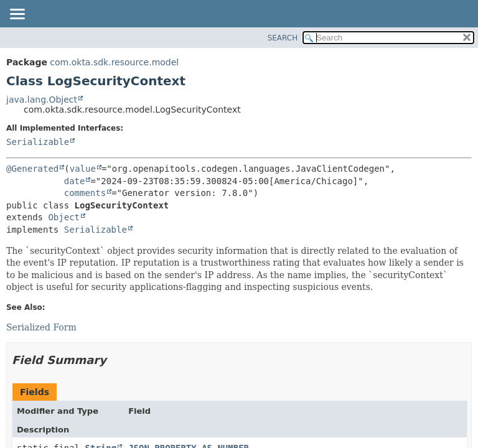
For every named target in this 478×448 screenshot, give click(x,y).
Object (64, 217)
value (83, 169)
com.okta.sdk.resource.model (114, 62)
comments (85, 193)
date (75, 181)
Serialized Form (41, 327)
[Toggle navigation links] (17, 15)
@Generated (32, 169)
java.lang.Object (42, 100)
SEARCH (283, 38)
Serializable (38, 142)
